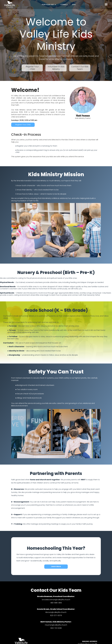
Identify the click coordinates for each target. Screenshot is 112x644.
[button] (49, 5)
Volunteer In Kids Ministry (56, 68)
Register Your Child (32, 68)
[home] (10, 5)
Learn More (56, 566)
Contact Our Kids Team (80, 68)
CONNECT (64, 5)
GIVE (74, 5)
